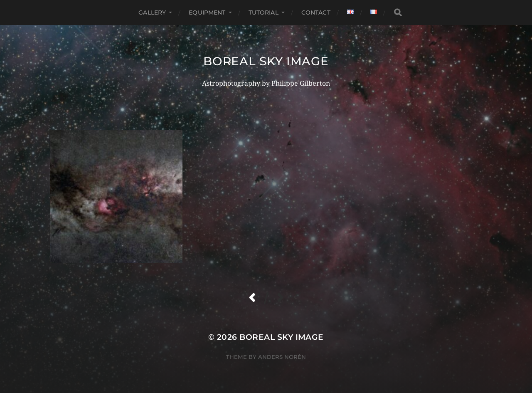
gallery (152, 12)
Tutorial (264, 12)
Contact (316, 12)
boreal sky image (266, 61)
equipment (207, 12)
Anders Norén (282, 357)
